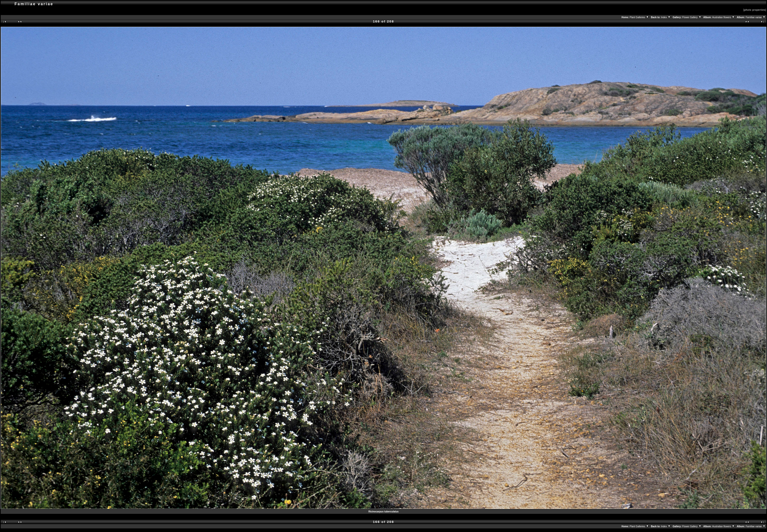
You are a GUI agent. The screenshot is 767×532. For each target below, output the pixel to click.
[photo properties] (755, 10)
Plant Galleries (639, 17)
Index (666, 17)
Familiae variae (756, 17)
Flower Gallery (692, 17)
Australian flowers (724, 17)
